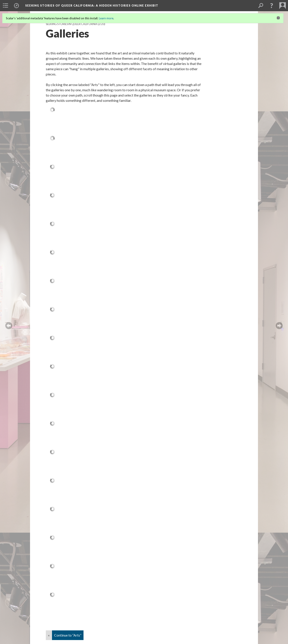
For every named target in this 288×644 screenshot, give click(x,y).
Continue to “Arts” (68, 635)
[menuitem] (5, 5)
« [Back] (49, 635)
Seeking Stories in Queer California (72, 24)
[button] (272, 5)
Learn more (106, 18)
